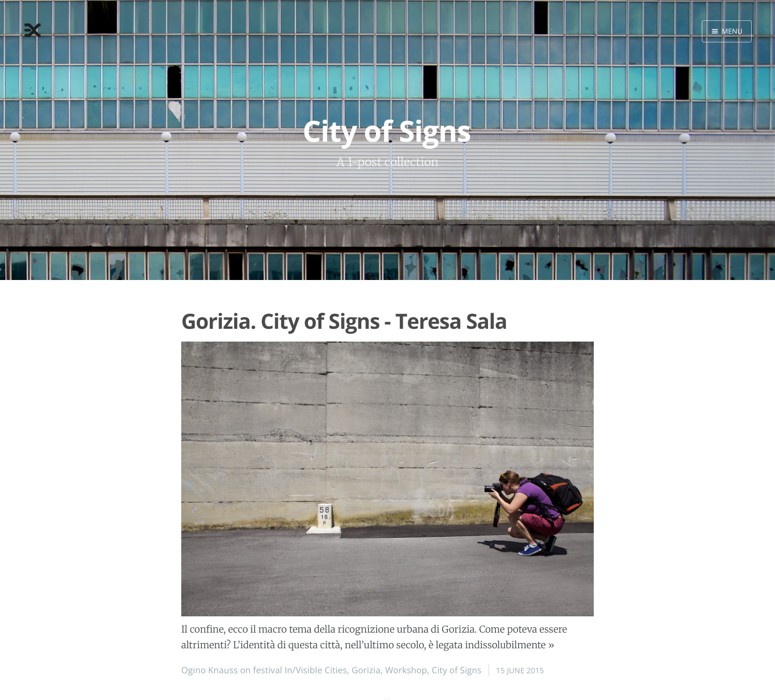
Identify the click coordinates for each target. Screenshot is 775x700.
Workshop (406, 670)
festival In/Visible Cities (300, 670)
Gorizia (366, 670)
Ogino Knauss (209, 670)
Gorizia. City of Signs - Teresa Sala (344, 321)
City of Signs (457, 670)
